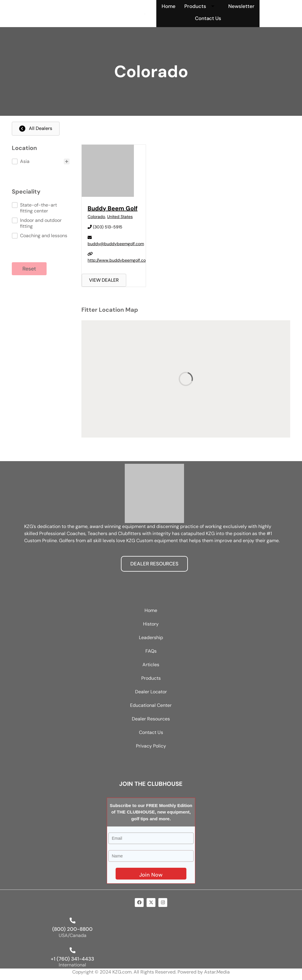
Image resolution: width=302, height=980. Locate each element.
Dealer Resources (151, 719)
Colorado (96, 217)
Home (169, 6)
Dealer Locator (151, 692)
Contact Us (208, 18)
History (151, 624)
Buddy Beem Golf (113, 208)
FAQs (151, 651)
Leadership (151, 637)
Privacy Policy (151, 746)
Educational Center (151, 705)
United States (120, 217)
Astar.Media (217, 972)
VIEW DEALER (104, 280)
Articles (151, 665)
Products (202, 6)
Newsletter (241, 6)
